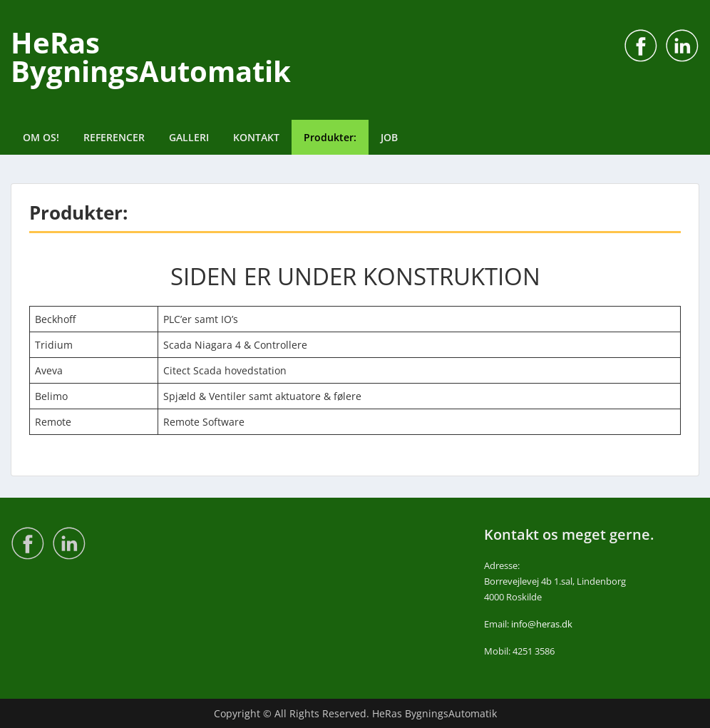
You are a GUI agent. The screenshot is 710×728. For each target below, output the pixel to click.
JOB (389, 137)
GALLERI (189, 137)
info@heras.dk (542, 624)
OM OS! (41, 137)
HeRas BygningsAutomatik (151, 57)
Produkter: (330, 137)
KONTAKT (256, 137)
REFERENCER (114, 137)
